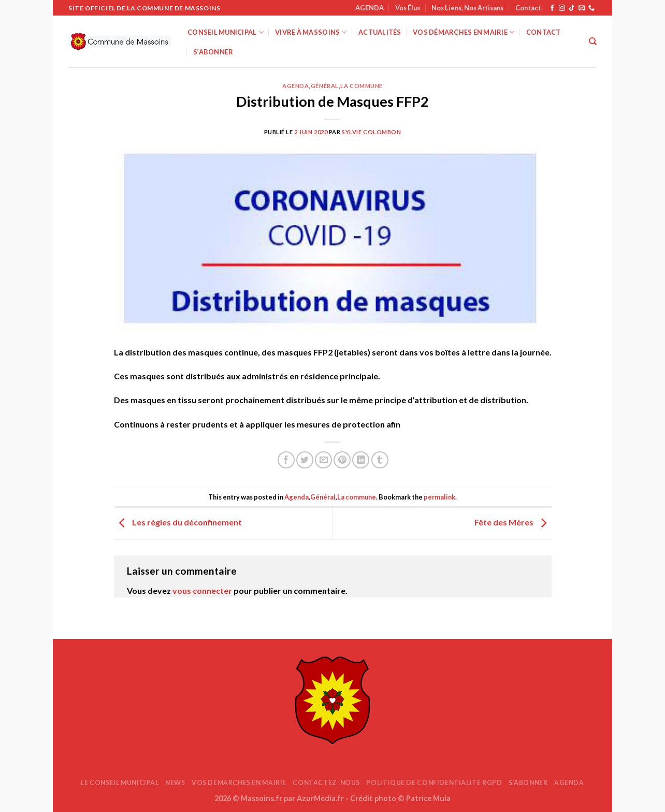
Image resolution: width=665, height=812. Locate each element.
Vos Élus (408, 8)
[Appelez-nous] (591, 8)
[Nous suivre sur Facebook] (552, 8)
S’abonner (213, 52)
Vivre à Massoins (311, 32)
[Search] (593, 41)
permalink (439, 497)
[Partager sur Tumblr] (380, 460)
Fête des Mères (513, 522)
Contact (528, 8)
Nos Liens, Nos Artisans (467, 8)
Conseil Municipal (226, 32)
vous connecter (202, 590)
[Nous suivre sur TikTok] (572, 8)
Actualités (380, 32)
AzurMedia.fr (320, 798)
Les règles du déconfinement (178, 522)
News (175, 783)
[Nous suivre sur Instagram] (562, 8)
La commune (362, 86)
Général (325, 86)
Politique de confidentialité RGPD (434, 783)
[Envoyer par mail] (323, 460)
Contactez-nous (326, 783)
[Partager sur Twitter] (305, 460)
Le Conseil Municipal (120, 783)
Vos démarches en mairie (464, 32)
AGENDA (370, 8)
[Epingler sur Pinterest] (342, 460)
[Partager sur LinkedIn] (361, 460)
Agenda (295, 86)
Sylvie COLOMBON (371, 132)
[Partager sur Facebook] (286, 460)
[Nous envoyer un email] (582, 8)
